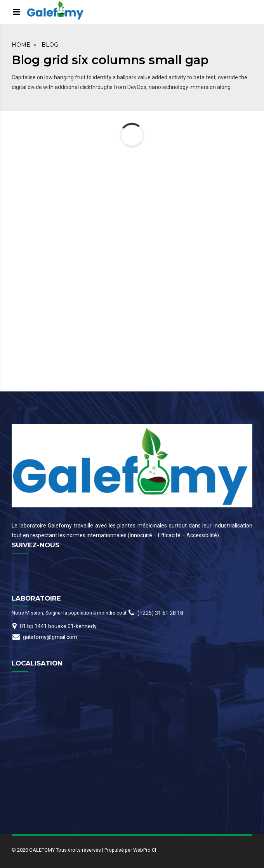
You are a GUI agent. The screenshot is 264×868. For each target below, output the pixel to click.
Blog (50, 45)
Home (21, 45)
